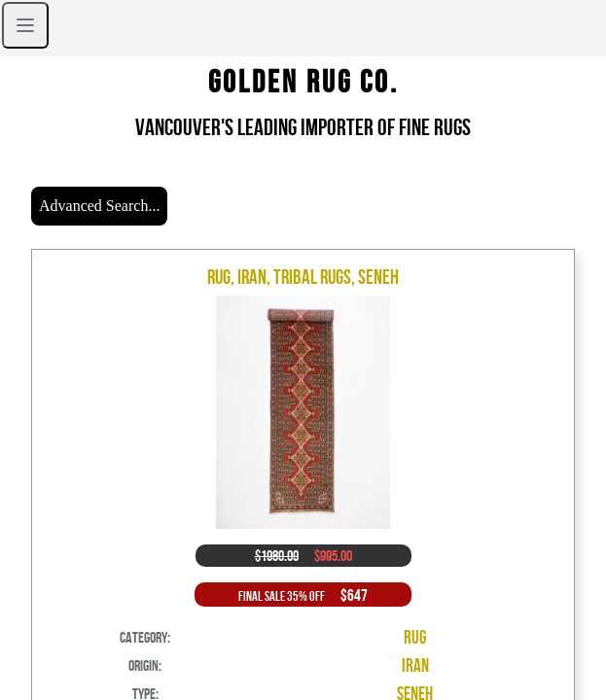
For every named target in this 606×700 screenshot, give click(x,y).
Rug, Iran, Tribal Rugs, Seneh (303, 277)
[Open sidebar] (25, 25)
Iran (415, 665)
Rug (415, 637)
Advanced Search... (99, 206)
